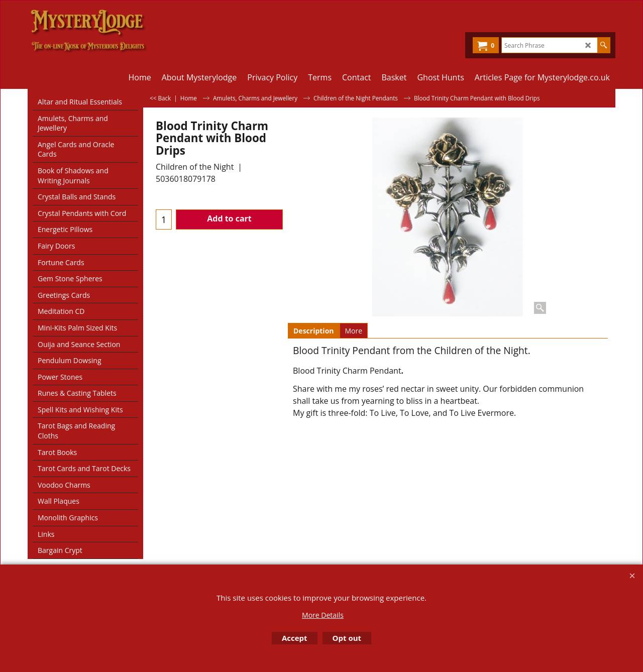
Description (314, 331)
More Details (323, 615)
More (354, 331)
